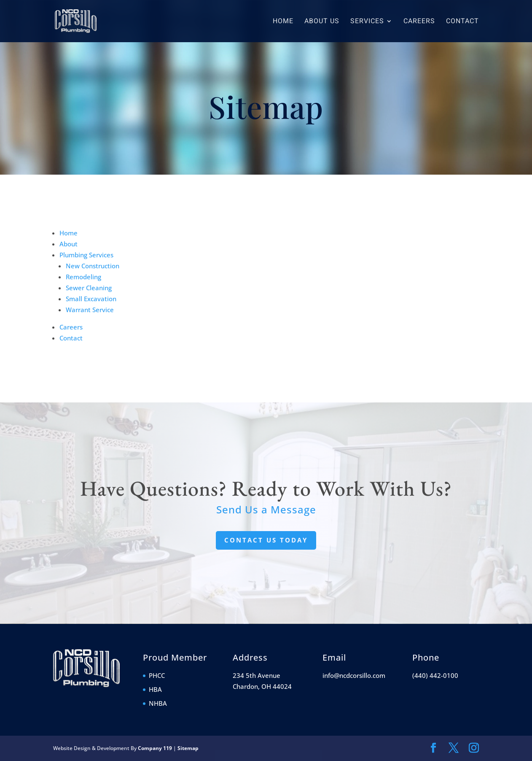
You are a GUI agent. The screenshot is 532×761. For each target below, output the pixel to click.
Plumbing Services (86, 255)
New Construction (93, 266)
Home (283, 22)
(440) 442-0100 (435, 675)
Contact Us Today (266, 540)
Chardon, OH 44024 (262, 686)
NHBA (158, 703)
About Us (322, 22)
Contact (462, 22)
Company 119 (155, 748)
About (69, 244)
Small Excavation (91, 299)
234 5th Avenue (257, 675)
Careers (419, 22)
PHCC (157, 675)
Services (367, 22)
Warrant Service (90, 310)
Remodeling (83, 277)
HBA (155, 689)
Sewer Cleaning (89, 288)
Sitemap (188, 748)
